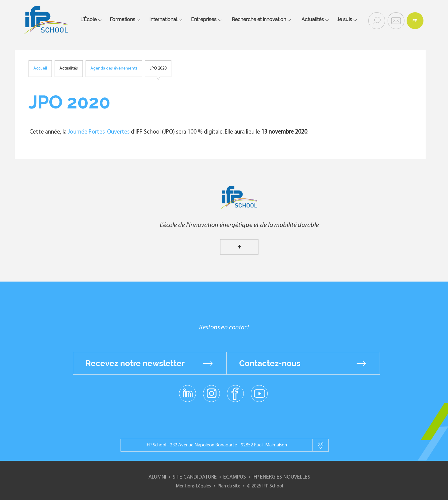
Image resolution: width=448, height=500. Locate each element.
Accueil (40, 68)
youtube (259, 393)
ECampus (235, 477)
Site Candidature (195, 477)
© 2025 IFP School (265, 486)
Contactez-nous (270, 363)
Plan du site (229, 486)
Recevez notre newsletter (135, 363)
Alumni (157, 477)
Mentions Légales (193, 486)
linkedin (188, 390)
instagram (212, 393)
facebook (235, 393)
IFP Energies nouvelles (281, 477)
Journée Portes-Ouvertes (99, 132)
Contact (395, 20)
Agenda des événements (114, 68)
